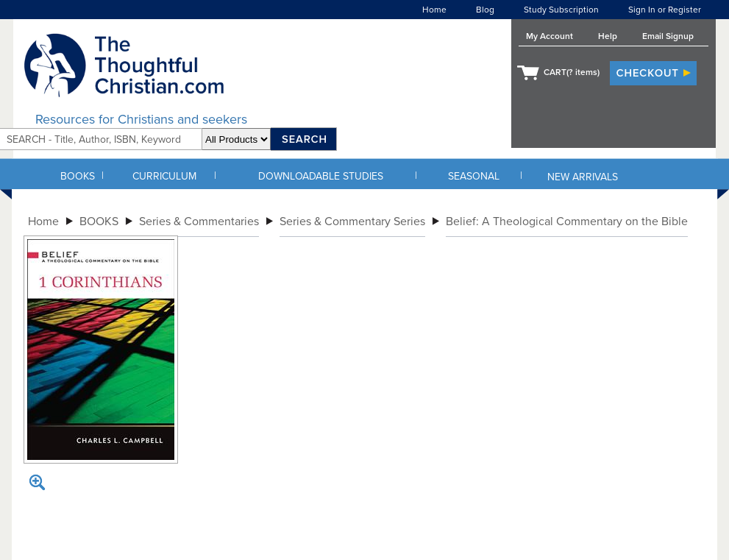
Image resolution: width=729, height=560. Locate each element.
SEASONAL (474, 176)
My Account (550, 36)
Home (434, 10)
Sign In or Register (665, 10)
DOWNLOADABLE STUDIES (321, 176)
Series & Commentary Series (352, 221)
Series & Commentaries (199, 221)
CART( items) (572, 72)
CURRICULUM (164, 176)
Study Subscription (561, 10)
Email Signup (668, 36)
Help (608, 36)
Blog (485, 10)
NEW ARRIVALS (583, 177)
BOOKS (78, 176)
